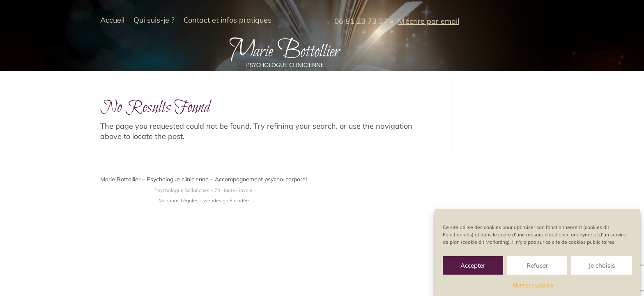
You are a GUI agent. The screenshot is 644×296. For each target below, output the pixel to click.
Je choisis (602, 266)
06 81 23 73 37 (361, 21)
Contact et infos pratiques (228, 21)
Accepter (473, 266)
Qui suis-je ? (154, 21)
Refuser (537, 266)
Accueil (112, 21)
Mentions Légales (533, 286)
